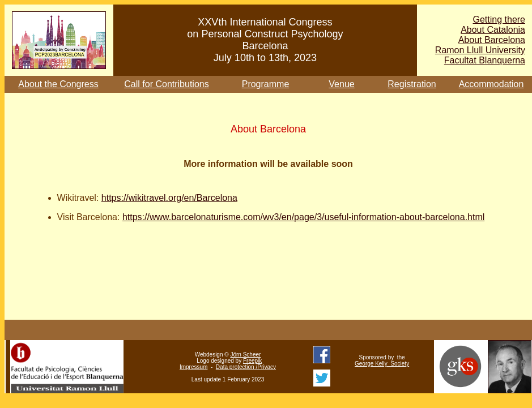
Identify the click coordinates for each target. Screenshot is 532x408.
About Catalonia (493, 30)
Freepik (252, 361)
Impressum (193, 367)
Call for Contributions (166, 84)
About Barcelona (492, 40)
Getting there (499, 20)
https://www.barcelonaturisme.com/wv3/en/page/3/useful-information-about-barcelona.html (303, 217)
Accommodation (491, 84)
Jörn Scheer (245, 355)
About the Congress (58, 84)
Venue (341, 84)
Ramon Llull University (480, 50)
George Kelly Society (382, 364)
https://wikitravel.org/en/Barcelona (169, 198)
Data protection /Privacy (246, 367)
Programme (266, 84)
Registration (412, 84)
